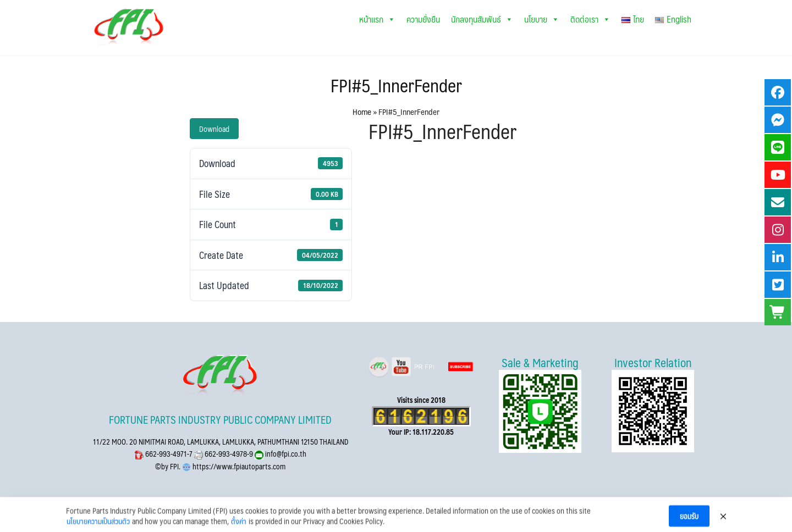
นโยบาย (542, 19)
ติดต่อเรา (590, 19)
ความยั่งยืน (423, 19)
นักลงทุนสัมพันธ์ (482, 19)
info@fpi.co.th (285, 454)
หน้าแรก (377, 19)
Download (214, 129)
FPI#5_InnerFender (396, 85)
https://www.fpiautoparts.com (238, 466)
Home (362, 111)
